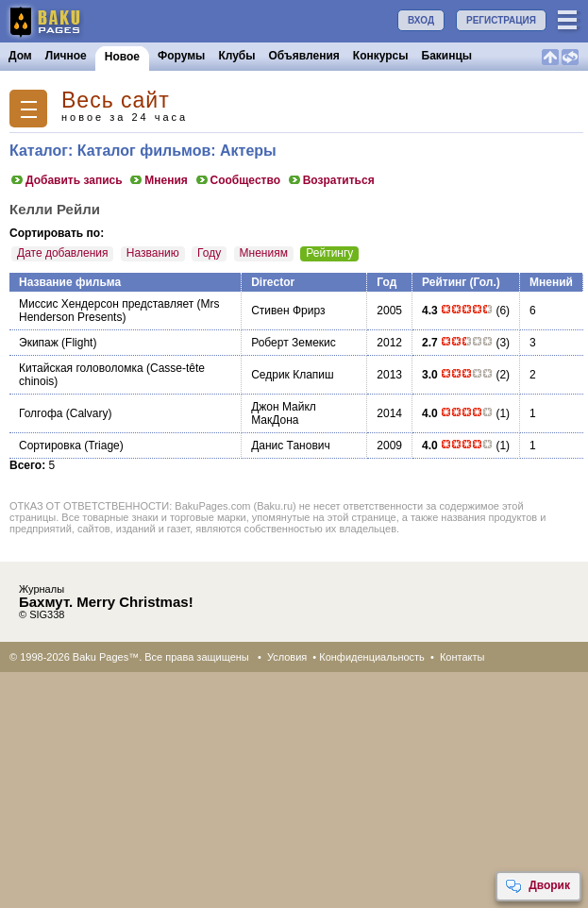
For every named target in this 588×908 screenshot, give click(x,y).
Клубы (236, 56)
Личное (66, 56)
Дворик (538, 886)
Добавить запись (66, 180)
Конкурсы (381, 56)
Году (209, 253)
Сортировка (50, 446)
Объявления (304, 56)
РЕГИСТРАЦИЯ (501, 20)
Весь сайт (116, 101)
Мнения (158, 180)
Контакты (462, 657)
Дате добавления (62, 253)
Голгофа (41, 413)
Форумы (181, 56)
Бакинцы (447, 56)
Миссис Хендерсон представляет (106, 304)
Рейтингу (329, 253)
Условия (287, 657)
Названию (153, 253)
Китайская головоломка (81, 368)
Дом (20, 56)
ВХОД (421, 20)
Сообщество (237, 180)
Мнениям (264, 253)
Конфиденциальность (372, 657)
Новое (122, 57)
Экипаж (39, 343)
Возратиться (331, 180)
